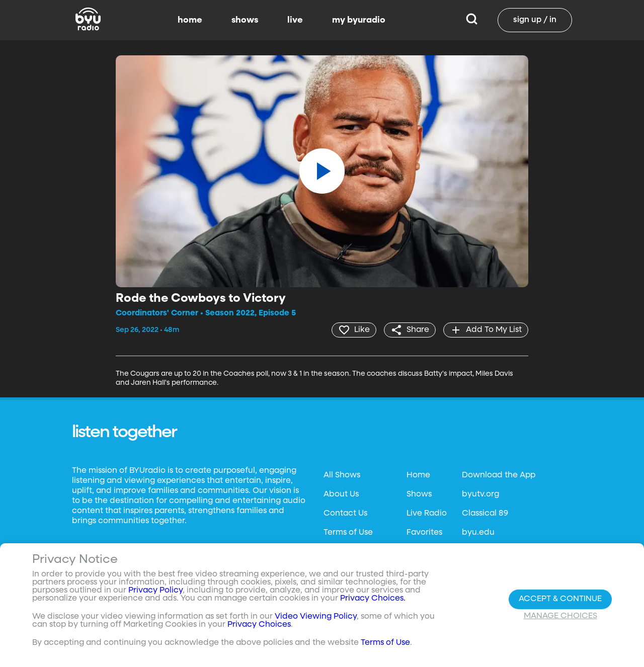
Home (418, 475)
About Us (341, 494)
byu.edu (478, 533)
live (295, 20)
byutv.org (480, 494)
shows (245, 20)
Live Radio (427, 514)
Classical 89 (485, 514)
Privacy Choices (259, 625)
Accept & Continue (560, 599)
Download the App (499, 475)
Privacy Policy (155, 591)
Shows (419, 494)
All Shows (342, 475)
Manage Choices (560, 616)
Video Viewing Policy (316, 617)
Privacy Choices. (373, 599)
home (190, 20)
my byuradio (359, 20)
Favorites (424, 533)
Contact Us (345, 514)
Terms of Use (348, 533)
